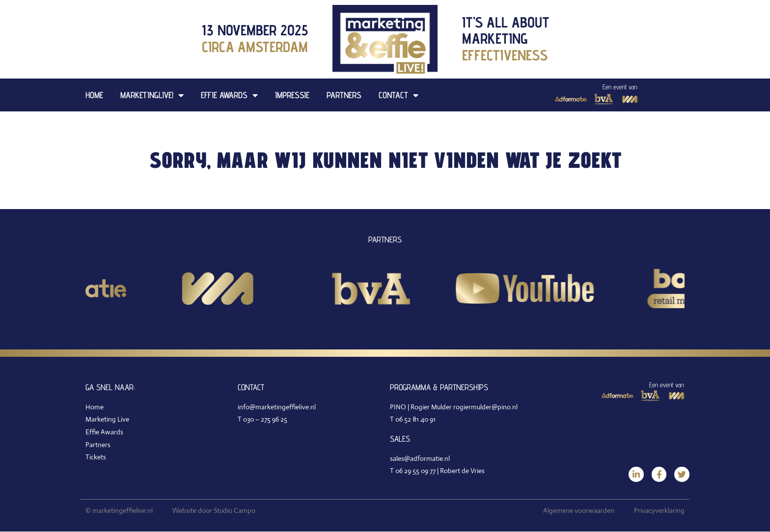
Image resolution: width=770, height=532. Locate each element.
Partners (344, 95)
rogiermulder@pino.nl (485, 407)
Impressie (292, 95)
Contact (399, 95)
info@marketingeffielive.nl (277, 407)
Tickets (96, 457)
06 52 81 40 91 (415, 419)
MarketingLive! (152, 95)
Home (94, 95)
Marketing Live (107, 419)
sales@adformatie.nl (420, 458)
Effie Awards (229, 95)
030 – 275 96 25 (265, 419)
